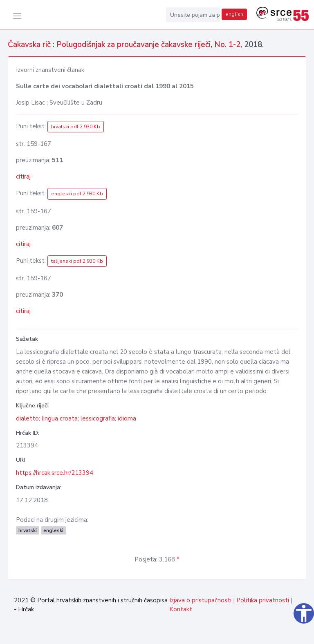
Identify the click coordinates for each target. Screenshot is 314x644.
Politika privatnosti (263, 600)
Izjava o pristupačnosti (200, 600)
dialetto (27, 418)
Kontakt (181, 609)
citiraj (23, 177)
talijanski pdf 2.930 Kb (77, 261)
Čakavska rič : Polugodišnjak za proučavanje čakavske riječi (109, 45)
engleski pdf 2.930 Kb (77, 194)
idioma (127, 418)
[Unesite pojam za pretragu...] (193, 15)
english (234, 14)
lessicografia (98, 418)
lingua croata (60, 418)
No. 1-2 (227, 45)
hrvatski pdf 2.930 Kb (76, 127)
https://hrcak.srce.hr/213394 (55, 473)
